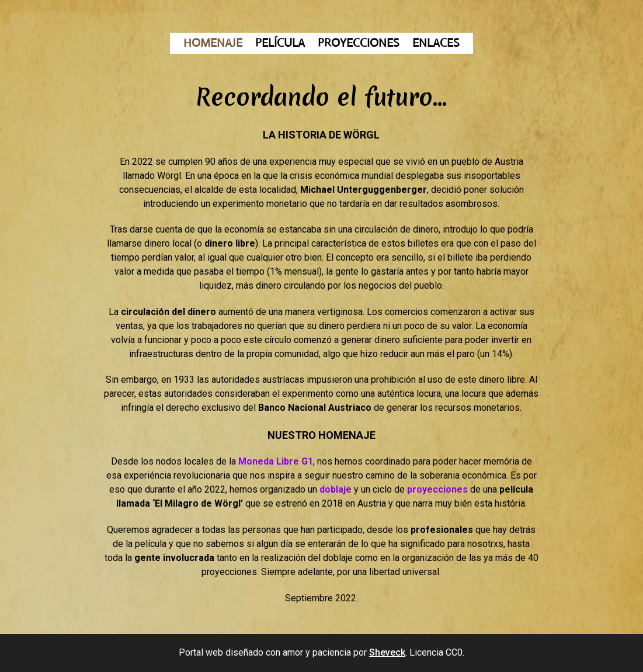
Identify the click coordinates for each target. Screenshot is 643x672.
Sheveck (387, 652)
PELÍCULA (280, 44)
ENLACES (436, 44)
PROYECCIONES (359, 44)
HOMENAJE (213, 44)
